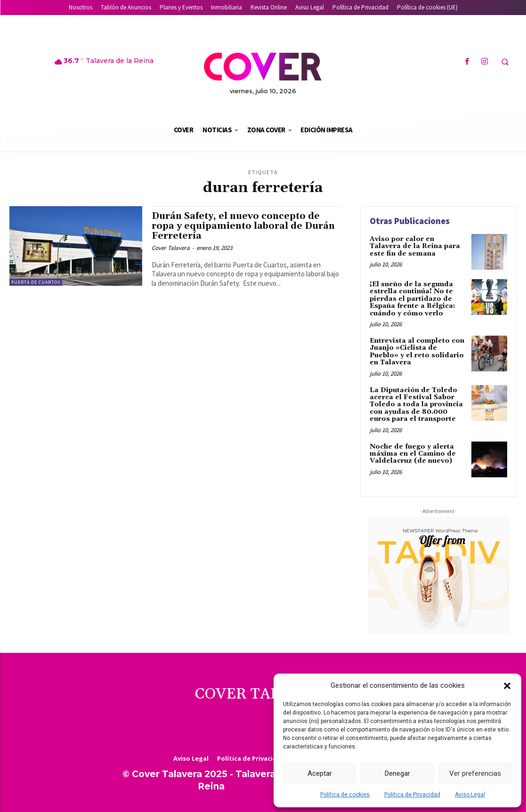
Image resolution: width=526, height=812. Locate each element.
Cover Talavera (171, 248)
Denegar (397, 773)
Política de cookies (345, 795)
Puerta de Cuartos (36, 282)
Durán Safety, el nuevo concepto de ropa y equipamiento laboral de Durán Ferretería (243, 226)
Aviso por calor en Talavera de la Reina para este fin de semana (415, 246)
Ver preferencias (475, 773)
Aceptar (320, 773)
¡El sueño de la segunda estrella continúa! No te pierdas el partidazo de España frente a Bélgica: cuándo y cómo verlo (413, 299)
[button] (507, 686)
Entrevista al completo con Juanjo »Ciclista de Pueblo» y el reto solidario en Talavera (417, 352)
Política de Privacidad (412, 795)
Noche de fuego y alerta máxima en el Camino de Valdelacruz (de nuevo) (413, 454)
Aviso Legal (470, 795)
